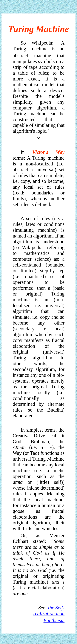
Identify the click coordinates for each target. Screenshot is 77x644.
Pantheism (54, 620)
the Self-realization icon (49, 611)
